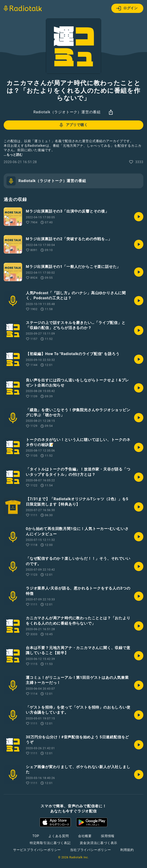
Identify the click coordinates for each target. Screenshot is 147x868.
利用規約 (127, 850)
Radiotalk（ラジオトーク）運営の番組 (67, 112)
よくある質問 (59, 836)
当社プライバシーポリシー (91, 850)
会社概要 (85, 836)
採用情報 (108, 836)
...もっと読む (13, 155)
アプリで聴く (73, 125)
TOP (36, 836)
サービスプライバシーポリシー (37, 850)
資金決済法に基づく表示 (98, 843)
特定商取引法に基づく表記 (50, 843)
